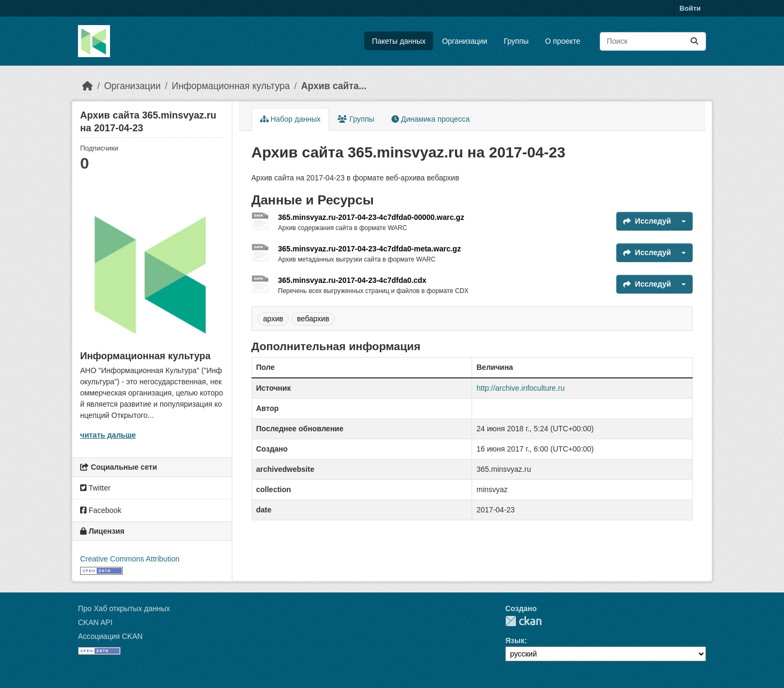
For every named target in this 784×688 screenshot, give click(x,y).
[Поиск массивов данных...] (653, 41)
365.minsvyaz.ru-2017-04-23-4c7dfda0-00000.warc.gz (371, 217)
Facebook (101, 510)
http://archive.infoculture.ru (520, 388)
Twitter (95, 488)
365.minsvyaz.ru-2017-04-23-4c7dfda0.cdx (352, 280)
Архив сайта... (334, 86)
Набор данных (291, 119)
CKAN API (95, 622)
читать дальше (108, 435)
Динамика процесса (431, 119)
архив (273, 319)
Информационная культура (231, 86)
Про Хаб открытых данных (124, 608)
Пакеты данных (399, 41)
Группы (516, 41)
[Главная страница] (88, 86)
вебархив (313, 319)
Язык (515, 640)
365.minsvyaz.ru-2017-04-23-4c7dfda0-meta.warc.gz (370, 249)
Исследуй (647, 221)
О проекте (563, 41)
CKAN (523, 621)
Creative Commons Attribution (130, 559)
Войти (690, 8)
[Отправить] (694, 41)
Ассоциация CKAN (110, 636)
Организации (465, 41)
